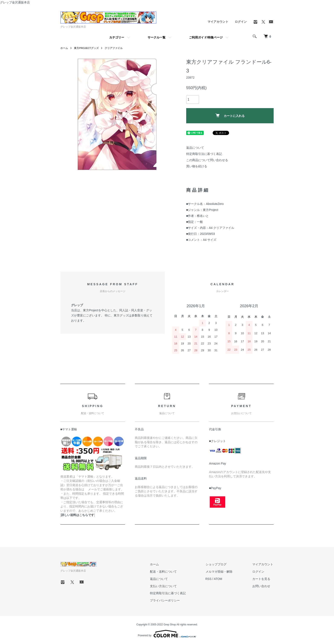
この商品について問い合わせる (207, 160)
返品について (195, 148)
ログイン (241, 22)
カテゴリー (117, 37)
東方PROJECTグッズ (86, 48)
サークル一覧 (157, 37)
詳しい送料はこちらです (78, 515)
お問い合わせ (262, 586)
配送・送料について (165, 572)
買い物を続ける (197, 166)
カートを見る (262, 579)
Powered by (167, 634)
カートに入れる (230, 115)
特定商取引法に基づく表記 (204, 154)
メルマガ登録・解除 (220, 572)
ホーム (64, 48)
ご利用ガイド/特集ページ (206, 37)
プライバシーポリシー (167, 600)
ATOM (219, 579)
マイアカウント (218, 22)
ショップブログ (217, 564)
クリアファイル (114, 48)
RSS (210, 579)
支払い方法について (165, 586)
